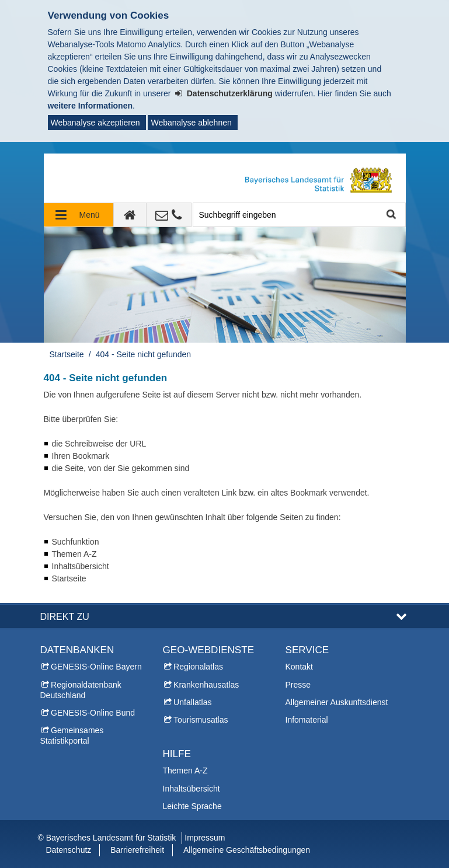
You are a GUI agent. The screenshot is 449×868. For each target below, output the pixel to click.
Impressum (205, 838)
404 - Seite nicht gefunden (143, 354)
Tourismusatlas (201, 720)
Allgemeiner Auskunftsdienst (337, 702)
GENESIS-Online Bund (93, 713)
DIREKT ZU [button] (65, 616)
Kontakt (299, 667)
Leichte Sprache (192, 806)
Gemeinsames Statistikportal (72, 735)
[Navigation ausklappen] (79, 215)
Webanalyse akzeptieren (95, 123)
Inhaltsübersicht (192, 789)
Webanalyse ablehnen (191, 123)
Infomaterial (307, 720)
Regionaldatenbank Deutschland (81, 690)
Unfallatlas (192, 702)
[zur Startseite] (130, 215)
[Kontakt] (169, 215)
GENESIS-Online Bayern (96, 667)
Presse (298, 685)
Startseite (67, 354)
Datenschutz (69, 850)
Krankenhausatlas (206, 685)
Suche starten (390, 215)
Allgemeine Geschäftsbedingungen (247, 850)
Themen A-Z (185, 771)
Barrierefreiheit (137, 850)
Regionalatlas (198, 667)
